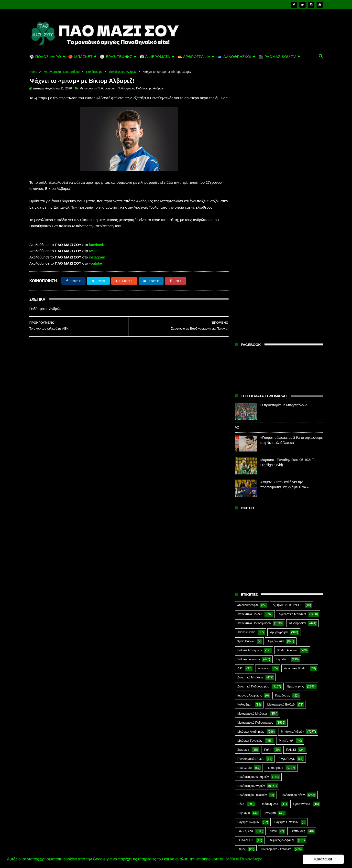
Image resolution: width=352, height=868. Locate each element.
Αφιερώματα (276, 370)
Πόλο (241, 533)
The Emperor (246, 642)
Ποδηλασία (244, 497)
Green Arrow (301, 614)
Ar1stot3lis (279, 605)
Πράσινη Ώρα (269, 533)
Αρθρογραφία (279, 361)
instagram (97, 263)
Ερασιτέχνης (296, 416)
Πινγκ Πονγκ (286, 488)
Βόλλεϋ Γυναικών (249, 388)
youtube (95, 270)
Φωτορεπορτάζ (285, 596)
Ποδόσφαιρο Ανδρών (123, 72)
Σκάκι (273, 560)
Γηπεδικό (282, 388)
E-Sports (272, 614)
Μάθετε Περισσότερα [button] (244, 859)
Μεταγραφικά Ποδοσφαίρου (62, 72)
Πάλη (268, 479)
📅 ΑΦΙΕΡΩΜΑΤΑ (155, 57)
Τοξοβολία (275, 587)
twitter (94, 257)
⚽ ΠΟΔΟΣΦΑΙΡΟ (45, 57)
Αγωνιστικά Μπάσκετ (292, 343)
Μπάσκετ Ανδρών (292, 461)
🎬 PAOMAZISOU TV (277, 57)
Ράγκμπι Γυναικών (286, 551)
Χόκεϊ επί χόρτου (248, 605)
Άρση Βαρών (246, 370)
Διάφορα (264, 397)
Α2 (237, 156)
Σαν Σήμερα (245, 560)
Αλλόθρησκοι (297, 352)
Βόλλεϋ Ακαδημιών (250, 379)
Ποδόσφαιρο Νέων (293, 524)
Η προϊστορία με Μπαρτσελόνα (284, 134)
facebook (96, 251)
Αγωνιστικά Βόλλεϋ (250, 343)
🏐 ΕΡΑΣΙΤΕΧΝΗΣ (116, 57)
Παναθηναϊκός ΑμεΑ (250, 488)
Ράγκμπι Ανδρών (248, 551)
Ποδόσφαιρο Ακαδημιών (253, 506)
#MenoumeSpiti (247, 334)
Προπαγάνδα (302, 533)
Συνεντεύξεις (246, 587)
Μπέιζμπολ (286, 470)
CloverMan (244, 614)
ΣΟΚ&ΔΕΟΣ (245, 569)
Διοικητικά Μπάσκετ (250, 407)
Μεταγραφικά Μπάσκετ (252, 443)
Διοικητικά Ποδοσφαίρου (253, 416)
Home (33, 72)
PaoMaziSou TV (248, 632)
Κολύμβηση (245, 434)
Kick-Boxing (275, 623)
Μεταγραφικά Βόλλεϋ (281, 434)
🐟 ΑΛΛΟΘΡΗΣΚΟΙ (235, 57)
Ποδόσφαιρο (94, 72)
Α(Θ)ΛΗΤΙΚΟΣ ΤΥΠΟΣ (288, 334)
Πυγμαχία (244, 542)
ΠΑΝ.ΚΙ (291, 479)
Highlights (244, 623)
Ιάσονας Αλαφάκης (250, 425)
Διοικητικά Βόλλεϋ (296, 397)
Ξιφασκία (243, 479)
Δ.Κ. (240, 397)
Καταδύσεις (282, 425)
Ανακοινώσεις (246, 361)
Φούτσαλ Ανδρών (249, 596)
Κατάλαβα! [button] (324, 859)
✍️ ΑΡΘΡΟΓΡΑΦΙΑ (194, 57)
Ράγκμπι (270, 542)
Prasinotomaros (286, 632)
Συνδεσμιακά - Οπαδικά (276, 578)
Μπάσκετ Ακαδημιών (251, 461)
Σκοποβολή (298, 560)
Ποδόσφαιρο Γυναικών (252, 524)
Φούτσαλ (303, 587)
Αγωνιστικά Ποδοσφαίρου (254, 352)
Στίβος (242, 578)
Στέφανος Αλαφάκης (281, 569)
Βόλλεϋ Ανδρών (287, 379)
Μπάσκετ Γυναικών (250, 470)
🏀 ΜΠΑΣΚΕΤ (80, 57)
